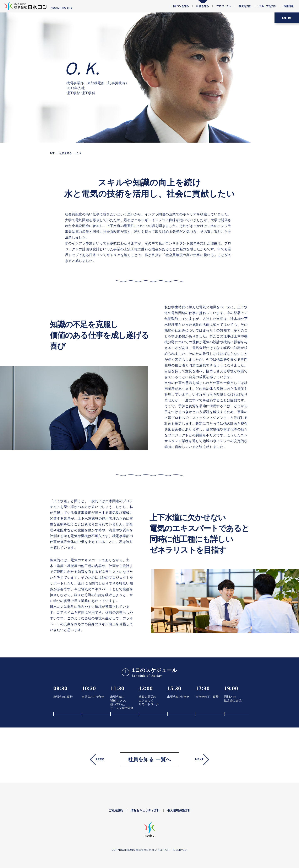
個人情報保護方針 (179, 810)
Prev (100, 759)
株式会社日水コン (146, 850)
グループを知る (267, 6)
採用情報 (289, 6)
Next (199, 759)
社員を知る (203, 6)
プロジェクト (224, 6)
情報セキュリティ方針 (145, 810)
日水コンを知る (180, 6)
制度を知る (245, 6)
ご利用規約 (116, 810)
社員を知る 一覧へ (149, 759)
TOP (52, 153)
